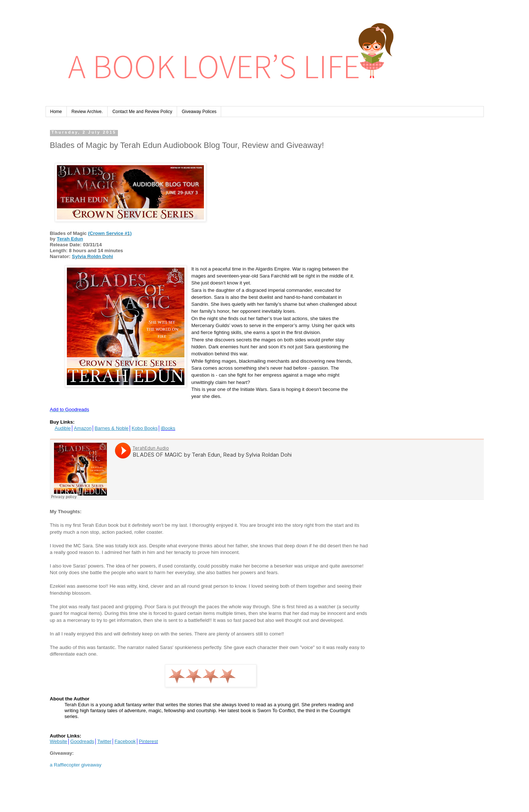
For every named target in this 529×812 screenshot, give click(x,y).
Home (56, 112)
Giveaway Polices (199, 112)
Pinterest (148, 741)
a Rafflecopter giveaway (76, 765)
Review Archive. (87, 112)
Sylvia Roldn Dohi (93, 256)
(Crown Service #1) (110, 233)
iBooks (168, 428)
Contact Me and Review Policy (142, 112)
